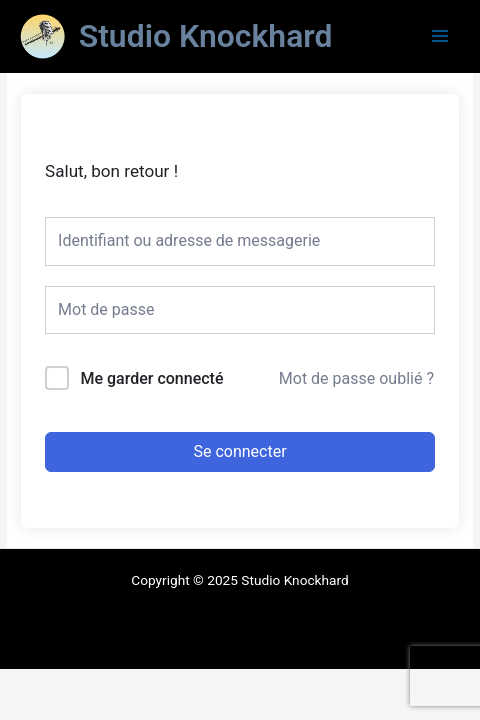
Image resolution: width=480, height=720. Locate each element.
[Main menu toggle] (440, 36)
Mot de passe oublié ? (356, 378)
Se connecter (239, 451)
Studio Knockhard (206, 36)
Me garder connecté (151, 378)
